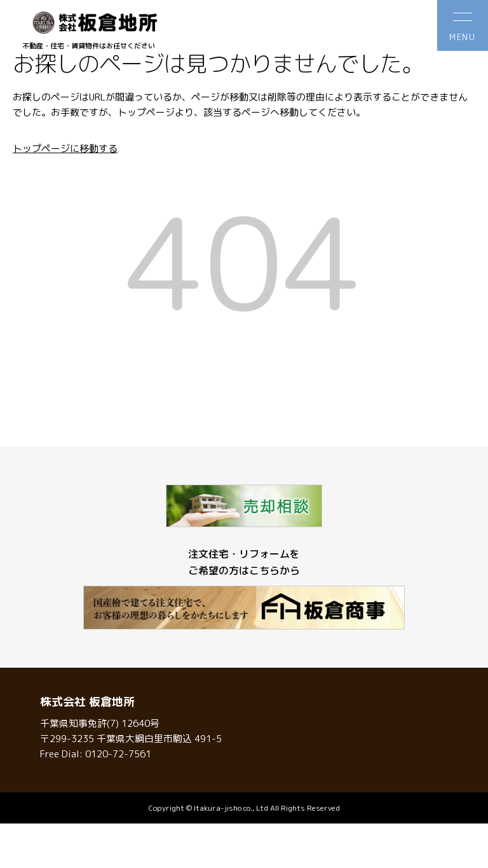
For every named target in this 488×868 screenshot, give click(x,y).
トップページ (146, 112)
